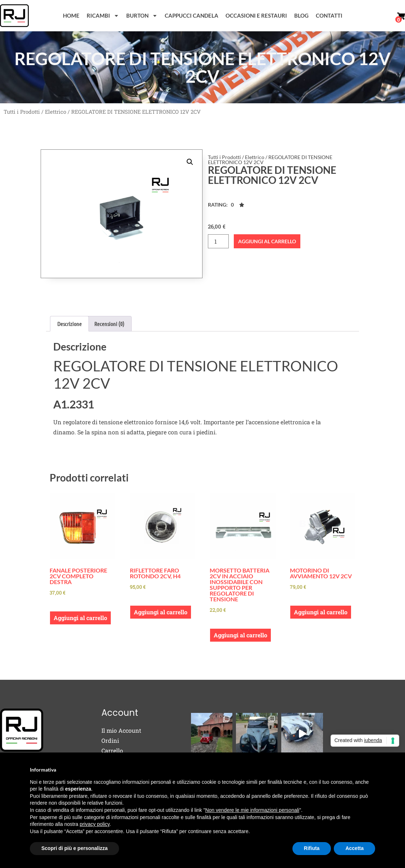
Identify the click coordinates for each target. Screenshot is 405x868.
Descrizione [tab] (69, 324)
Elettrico (56, 112)
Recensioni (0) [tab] (109, 324)
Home (71, 15)
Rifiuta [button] (312, 848)
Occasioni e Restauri (256, 15)
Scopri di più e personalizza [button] (74, 848)
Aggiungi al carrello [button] (80, 618)
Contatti (329, 15)
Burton (142, 16)
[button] (190, 162)
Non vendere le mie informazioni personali (252, 810)
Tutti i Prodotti (22, 112)
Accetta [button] (354, 848)
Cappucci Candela (192, 15)
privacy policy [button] (95, 824)
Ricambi (103, 16)
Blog (301, 15)
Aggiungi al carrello (267, 241)
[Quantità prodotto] (218, 241)
